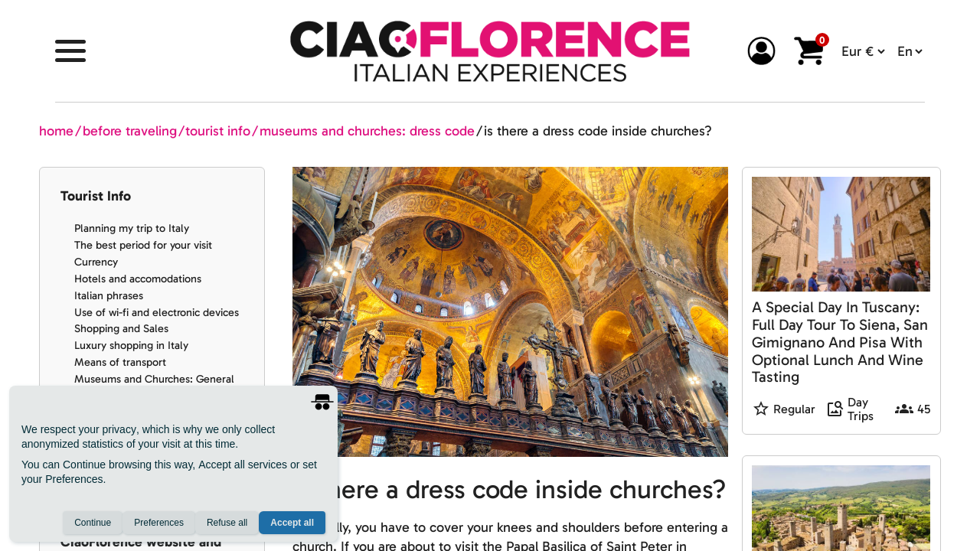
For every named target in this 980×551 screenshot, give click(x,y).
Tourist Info (96, 196)
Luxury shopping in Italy (131, 345)
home (56, 131)
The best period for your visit (143, 245)
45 (924, 409)
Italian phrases (109, 295)
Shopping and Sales (121, 328)
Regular (794, 409)
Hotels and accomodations (138, 279)
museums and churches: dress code (367, 131)
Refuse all (227, 523)
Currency (96, 262)
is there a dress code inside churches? (598, 131)
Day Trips (861, 410)
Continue (93, 523)
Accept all (292, 523)
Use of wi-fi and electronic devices (157, 312)
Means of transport (120, 362)
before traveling (130, 131)
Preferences (159, 523)
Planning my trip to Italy (132, 228)
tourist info (218, 131)
